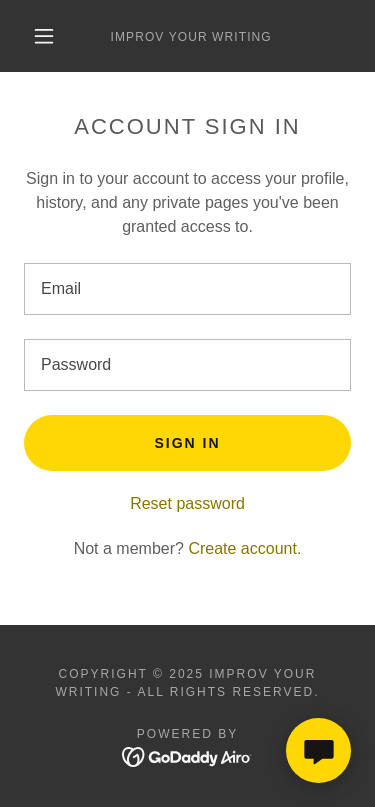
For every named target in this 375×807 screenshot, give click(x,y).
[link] (191, 36)
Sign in (187, 443)
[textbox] (187, 289)
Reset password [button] (187, 503)
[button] (44, 36)
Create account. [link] (244, 548)
